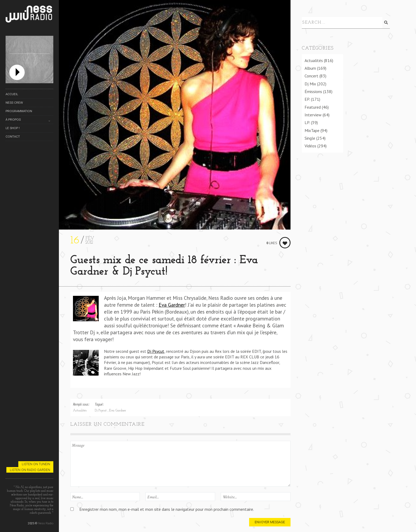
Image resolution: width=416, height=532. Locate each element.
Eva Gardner (172, 305)
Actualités (80, 411)
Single (310, 137)
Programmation (19, 111)
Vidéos (310, 145)
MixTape (312, 129)
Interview (313, 114)
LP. (307, 122)
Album (310, 67)
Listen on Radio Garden (30, 470)
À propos (13, 120)
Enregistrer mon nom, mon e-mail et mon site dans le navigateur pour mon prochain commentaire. (167, 509)
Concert (311, 75)
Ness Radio (46, 523)
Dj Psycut (156, 351)
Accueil (12, 94)
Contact (13, 137)
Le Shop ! (13, 128)
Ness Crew (14, 103)
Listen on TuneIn (36, 464)
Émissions (313, 90)
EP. (307, 98)
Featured (313, 106)
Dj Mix (310, 83)
